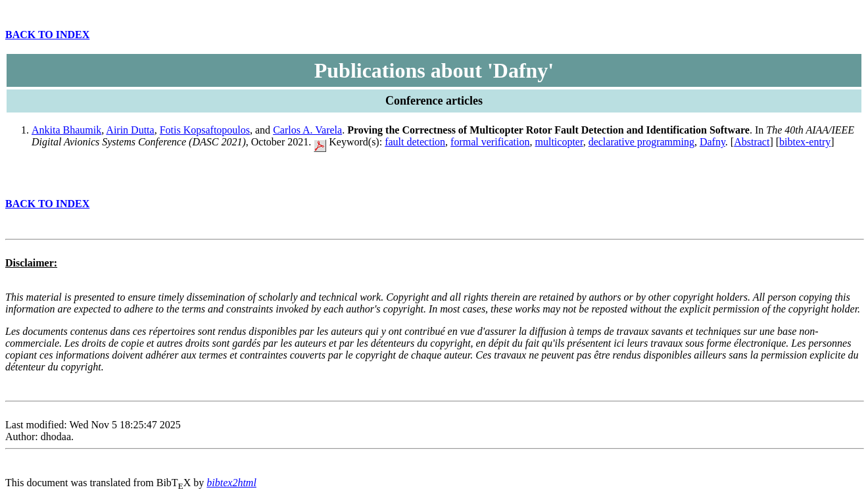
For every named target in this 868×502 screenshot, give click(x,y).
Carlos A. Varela (307, 130)
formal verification (490, 142)
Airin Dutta (130, 130)
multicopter (559, 142)
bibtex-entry (805, 142)
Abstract (752, 142)
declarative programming (641, 142)
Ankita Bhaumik (66, 130)
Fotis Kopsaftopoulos (205, 130)
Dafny (712, 142)
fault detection (415, 142)
